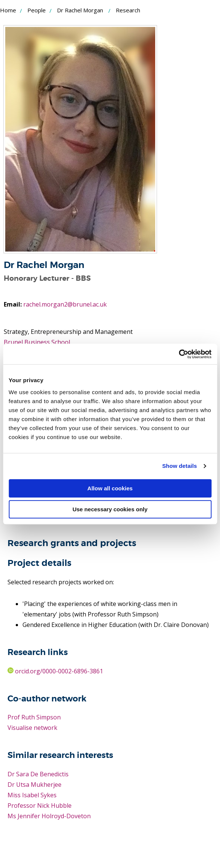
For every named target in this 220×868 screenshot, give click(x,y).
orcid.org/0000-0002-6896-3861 (55, 671)
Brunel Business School (37, 342)
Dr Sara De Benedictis (38, 774)
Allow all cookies (110, 488)
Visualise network (32, 728)
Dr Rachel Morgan (80, 10)
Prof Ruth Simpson (34, 717)
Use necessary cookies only (110, 509)
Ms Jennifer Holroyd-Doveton (49, 816)
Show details (180, 466)
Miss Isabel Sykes (32, 795)
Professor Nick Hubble (40, 805)
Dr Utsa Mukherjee (34, 785)
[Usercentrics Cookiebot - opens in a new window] (179, 354)
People (37, 10)
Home (8, 10)
